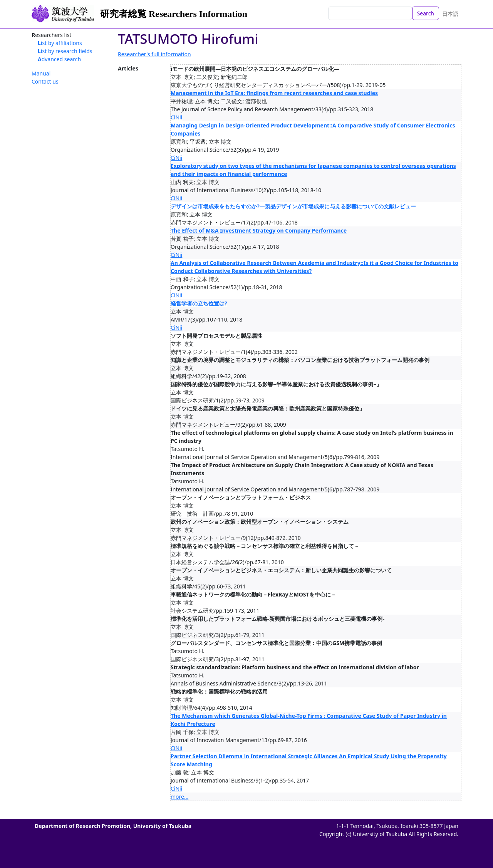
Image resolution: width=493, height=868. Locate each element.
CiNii (176, 117)
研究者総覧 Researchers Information (174, 14)
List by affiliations (60, 43)
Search (426, 13)
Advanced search (59, 59)
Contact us (45, 81)
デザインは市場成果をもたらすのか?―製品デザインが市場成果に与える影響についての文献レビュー (293, 206)
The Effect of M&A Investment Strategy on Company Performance (259, 230)
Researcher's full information (154, 54)
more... (179, 797)
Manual (41, 73)
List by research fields (65, 51)
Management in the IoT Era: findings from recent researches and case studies (274, 93)
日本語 (450, 14)
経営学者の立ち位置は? (199, 303)
